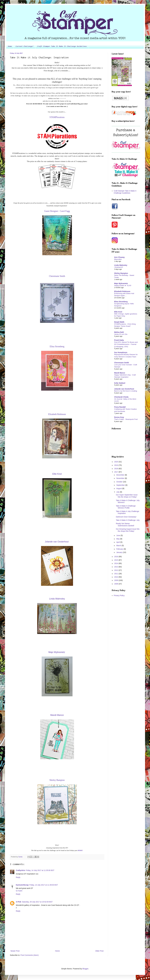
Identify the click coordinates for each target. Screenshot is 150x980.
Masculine (118, 259)
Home (10, 46)
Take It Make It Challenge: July (128, 520)
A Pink (19, 902)
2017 (116, 472)
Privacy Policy (119, 595)
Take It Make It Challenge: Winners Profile (126, 507)
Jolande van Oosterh (57, 542)
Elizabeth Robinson (122, 291)
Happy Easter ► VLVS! (123, 285)
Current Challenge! (25, 46)
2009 (116, 580)
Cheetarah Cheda (121, 397)
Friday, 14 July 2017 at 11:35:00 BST (40, 870)
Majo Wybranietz (121, 283)
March (119, 546)
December (120, 475)
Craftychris (20, 870)
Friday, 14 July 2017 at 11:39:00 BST (44, 885)
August (119, 488)
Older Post (99, 951)
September (121, 485)
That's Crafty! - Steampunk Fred (126, 419)
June (118, 535)
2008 (116, 584)
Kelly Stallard (120, 383)
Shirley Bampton (121, 273)
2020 (116, 462)
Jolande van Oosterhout (124, 389)
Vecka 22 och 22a (121, 334)
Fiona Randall (120, 407)
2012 (116, 570)
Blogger (85, 969)
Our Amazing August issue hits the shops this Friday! (128, 530)
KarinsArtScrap (22, 885)
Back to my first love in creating (126, 391)
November (120, 478)
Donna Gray (119, 417)
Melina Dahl (119, 332)
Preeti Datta (119, 340)
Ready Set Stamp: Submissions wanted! (125, 525)
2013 (116, 567)
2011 (116, 574)
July (118, 492)
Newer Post (15, 951)
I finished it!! (119, 267)
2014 (116, 563)
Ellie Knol (118, 312)
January (120, 552)
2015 (116, 560)
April (118, 542)
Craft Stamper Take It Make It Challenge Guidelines (62, 46)
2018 (116, 469)
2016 (116, 557)
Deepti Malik (119, 322)
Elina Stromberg (121, 302)
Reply (18, 877)
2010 (116, 577)
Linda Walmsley (121, 265)
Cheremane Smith (122, 363)
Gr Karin (19, 891)
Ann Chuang (119, 257)
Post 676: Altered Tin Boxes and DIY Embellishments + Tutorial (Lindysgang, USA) (126, 344)
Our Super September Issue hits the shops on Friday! (127, 496)
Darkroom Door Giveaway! (126, 517)
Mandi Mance (120, 373)
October (120, 482)
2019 (116, 465)
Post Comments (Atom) (30, 955)
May (118, 539)
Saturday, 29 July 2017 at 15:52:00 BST (37, 902)
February (120, 549)
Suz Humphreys (121, 352)
